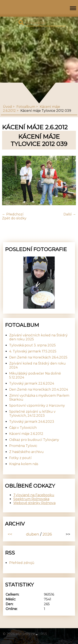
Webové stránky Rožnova (34, 503)
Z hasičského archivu (26, 452)
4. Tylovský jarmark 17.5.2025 (33, 351)
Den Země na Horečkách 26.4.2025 (38, 357)
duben (33, 534)
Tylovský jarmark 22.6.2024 (32, 383)
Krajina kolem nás (24, 464)
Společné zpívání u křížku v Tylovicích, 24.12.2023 (32, 414)
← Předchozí (13, 214)
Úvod (7, 107)
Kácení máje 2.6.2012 (26, 434)
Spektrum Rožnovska (31, 499)
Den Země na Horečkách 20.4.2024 (39, 389)
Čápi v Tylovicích (23, 428)
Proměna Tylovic (23, 446)
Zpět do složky (14, 218)
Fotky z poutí (20, 458)
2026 (47, 534)
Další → (70, 214)
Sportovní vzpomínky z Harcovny (37, 406)
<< (10, 534)
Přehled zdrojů (22, 563)
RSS (44, 634)
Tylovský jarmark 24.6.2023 (32, 422)
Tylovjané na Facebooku (34, 495)
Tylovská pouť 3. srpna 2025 (32, 345)
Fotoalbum (26, 107)
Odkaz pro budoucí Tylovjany (34, 440)
